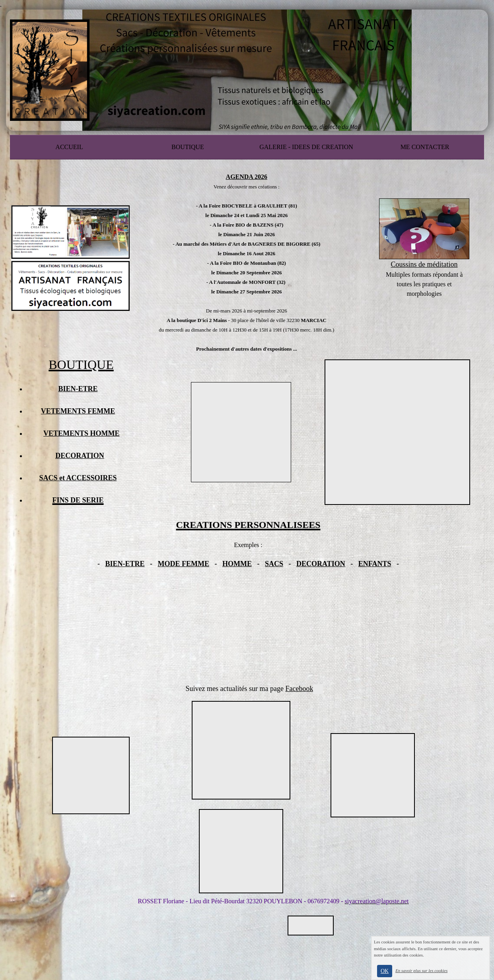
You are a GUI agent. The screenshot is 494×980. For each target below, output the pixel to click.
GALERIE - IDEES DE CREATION (306, 147)
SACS (274, 564)
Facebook (304, 689)
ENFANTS (375, 564)
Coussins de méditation (424, 264)
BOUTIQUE (188, 147)
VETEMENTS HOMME (82, 433)
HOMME (237, 564)
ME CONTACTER (425, 147)
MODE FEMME (184, 564)
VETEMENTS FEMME (78, 411)
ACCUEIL (69, 147)
